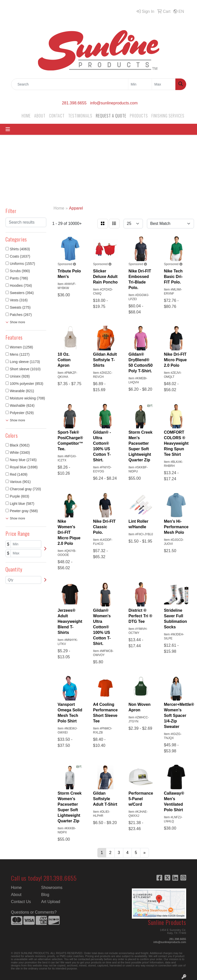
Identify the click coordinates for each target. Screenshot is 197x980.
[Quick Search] (70, 84)
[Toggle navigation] (8, 129)
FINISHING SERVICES (168, 116)
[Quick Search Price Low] (140, 84)
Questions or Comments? (34, 912)
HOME (26, 116)
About (16, 895)
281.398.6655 (74, 103)
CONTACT (57, 116)
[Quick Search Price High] (164, 84)
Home (16, 888)
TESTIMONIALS (80, 116)
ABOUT (40, 116)
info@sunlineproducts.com (114, 103)
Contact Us (21, 902)
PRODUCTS (139, 116)
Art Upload (51, 902)
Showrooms (52, 888)
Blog (45, 895)
